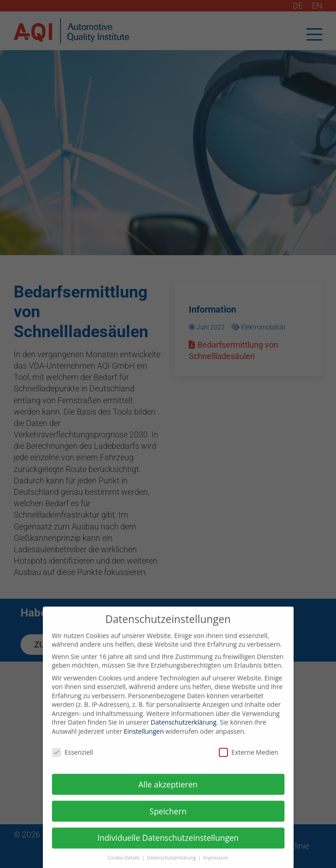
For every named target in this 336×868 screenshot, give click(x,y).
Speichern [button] (168, 817)
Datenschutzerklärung (184, 729)
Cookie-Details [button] (124, 864)
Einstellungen (144, 738)
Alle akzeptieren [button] (168, 791)
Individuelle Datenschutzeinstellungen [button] (168, 844)
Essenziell (73, 759)
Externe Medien (249, 759)
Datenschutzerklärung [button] (172, 864)
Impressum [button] (215, 864)
